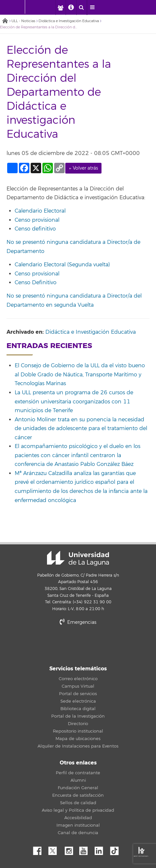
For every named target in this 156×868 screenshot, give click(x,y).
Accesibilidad (78, 818)
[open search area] (82, 7)
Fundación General (78, 788)
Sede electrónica (78, 701)
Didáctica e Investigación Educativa (69, 21)
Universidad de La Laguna (78, 558)
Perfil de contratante (78, 773)
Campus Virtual (78, 686)
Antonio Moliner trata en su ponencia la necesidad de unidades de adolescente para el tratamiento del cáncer (81, 429)
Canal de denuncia (78, 833)
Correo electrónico (78, 679)
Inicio (5, 21)
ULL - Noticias (23, 21)
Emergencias (78, 622)
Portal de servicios (78, 694)
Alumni (78, 780)
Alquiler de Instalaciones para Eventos (78, 746)
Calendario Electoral (40, 211)
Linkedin (101, 849)
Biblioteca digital (78, 709)
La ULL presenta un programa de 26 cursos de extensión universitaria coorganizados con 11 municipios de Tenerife (74, 402)
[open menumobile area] (92, 7)
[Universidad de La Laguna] (47, 7)
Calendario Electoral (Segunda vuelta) (62, 265)
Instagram (70, 849)
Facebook (40, 849)
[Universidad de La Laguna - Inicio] (19, 7)
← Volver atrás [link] (83, 168)
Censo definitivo (36, 229)
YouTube (86, 849)
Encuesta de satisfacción (78, 795)
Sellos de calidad (78, 803)
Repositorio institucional (78, 731)
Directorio (78, 724)
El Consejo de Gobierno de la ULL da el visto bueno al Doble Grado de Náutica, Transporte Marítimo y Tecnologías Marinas (80, 375)
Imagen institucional (78, 825)
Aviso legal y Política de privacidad (78, 810)
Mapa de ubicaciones (78, 739)
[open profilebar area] (60, 7)
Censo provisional (37, 220)
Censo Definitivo (36, 283)
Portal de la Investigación (78, 716)
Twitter (55, 849)
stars (78, 644)
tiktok (117, 849)
